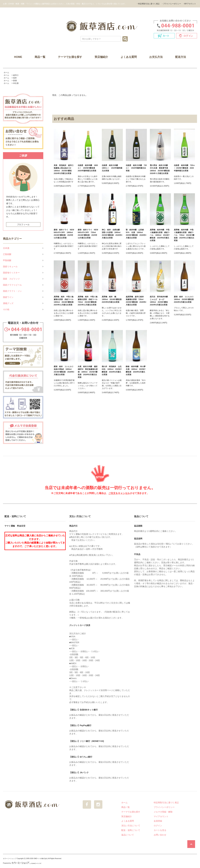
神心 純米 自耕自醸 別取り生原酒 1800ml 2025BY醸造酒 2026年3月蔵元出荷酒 (112, 234)
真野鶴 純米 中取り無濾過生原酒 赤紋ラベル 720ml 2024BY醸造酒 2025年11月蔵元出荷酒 (88, 301)
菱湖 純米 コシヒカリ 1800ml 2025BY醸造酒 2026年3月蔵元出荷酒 (184, 299)
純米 (15, 78)
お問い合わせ (160, 835)
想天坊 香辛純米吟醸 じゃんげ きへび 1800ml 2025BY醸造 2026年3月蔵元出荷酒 (160, 301)
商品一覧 (40, 57)
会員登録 (158, 821)
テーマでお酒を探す (70, 57)
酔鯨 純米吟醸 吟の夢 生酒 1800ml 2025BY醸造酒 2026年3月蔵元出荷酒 (136, 371)
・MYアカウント (189, 4)
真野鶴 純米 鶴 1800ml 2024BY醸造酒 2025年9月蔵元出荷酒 (112, 299)
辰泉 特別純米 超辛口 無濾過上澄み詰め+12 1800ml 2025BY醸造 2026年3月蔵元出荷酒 (64, 169)
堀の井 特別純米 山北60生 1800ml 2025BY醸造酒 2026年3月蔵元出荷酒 (112, 371)
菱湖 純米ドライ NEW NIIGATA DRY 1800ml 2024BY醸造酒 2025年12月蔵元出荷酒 (64, 234)
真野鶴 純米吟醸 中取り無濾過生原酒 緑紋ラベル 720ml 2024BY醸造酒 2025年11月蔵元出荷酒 (184, 235)
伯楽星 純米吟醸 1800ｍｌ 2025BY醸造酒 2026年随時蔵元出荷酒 (88, 168)
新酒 (15, 81)
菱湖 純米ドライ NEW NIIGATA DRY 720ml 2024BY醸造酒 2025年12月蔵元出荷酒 (88, 234)
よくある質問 (129, 57)
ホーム (6, 72)
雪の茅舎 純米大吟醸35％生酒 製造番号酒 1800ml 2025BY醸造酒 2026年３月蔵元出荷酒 (160, 169)
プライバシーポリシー (164, 807)
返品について (128, 835)
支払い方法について (131, 826)
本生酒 (16, 83)
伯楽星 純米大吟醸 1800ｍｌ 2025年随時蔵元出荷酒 (112, 168)
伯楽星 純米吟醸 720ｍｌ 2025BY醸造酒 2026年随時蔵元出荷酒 (184, 168)
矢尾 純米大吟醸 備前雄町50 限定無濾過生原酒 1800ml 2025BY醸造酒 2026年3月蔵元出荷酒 (88, 372)
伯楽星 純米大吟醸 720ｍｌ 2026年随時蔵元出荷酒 (136, 168)
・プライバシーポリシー (171, 4)
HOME (18, 57)
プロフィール (23, 225)
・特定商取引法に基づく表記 (148, 4)
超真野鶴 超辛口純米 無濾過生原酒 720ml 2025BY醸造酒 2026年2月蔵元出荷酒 (136, 301)
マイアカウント (161, 816)
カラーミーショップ (10, 859)
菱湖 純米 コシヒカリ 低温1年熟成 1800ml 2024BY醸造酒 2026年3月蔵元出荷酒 (64, 371)
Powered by (22, 863)
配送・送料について (131, 830)
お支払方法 (156, 57)
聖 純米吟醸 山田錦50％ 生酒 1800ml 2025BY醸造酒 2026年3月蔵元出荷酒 (136, 234)
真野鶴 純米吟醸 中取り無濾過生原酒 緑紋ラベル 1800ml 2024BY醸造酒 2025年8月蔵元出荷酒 (160, 235)
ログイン (158, 826)
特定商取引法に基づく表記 (166, 803)
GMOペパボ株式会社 (41, 859)
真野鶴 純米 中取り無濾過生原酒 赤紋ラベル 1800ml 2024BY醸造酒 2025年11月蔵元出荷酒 (64, 301)
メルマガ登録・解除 (163, 812)
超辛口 (16, 75)
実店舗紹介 (101, 57)
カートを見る (160, 830)
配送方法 (181, 57)
